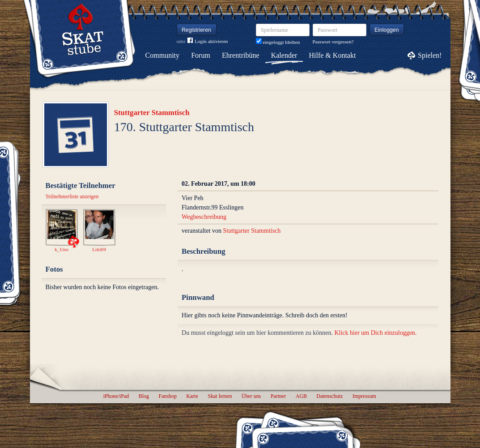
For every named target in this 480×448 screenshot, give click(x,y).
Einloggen (387, 30)
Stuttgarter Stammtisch (152, 113)
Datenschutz (330, 396)
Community (162, 55)
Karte (192, 396)
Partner (278, 396)
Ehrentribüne (241, 55)
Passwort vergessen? (333, 42)
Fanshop (168, 396)
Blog (144, 396)
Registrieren (196, 30)
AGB (301, 396)
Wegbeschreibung (204, 217)
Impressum (364, 396)
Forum (201, 55)
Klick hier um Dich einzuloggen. (375, 333)
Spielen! (430, 55)
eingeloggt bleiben (278, 42)
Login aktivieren (208, 41)
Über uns (251, 396)
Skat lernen (220, 396)
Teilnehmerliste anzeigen (72, 196)
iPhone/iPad (116, 396)
